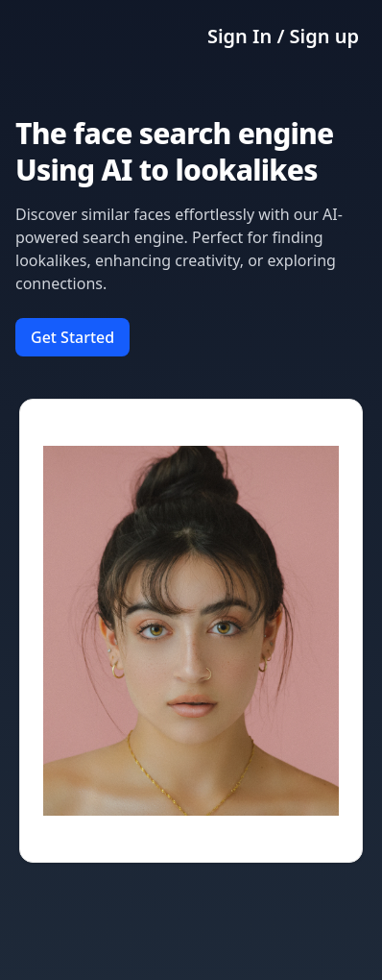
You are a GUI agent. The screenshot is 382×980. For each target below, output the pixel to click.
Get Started (72, 337)
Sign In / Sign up (283, 36)
